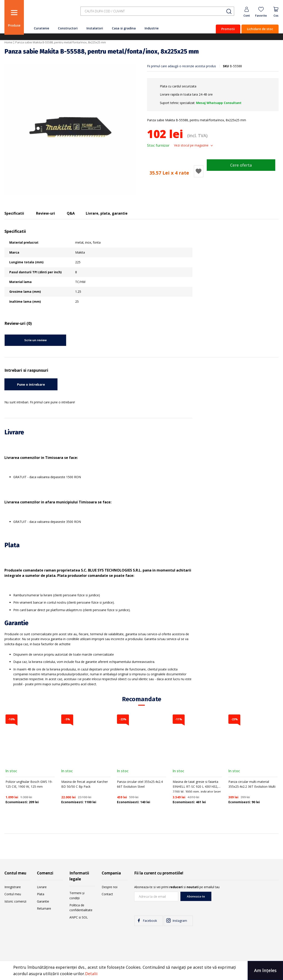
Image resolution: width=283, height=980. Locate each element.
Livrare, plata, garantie (107, 213)
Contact (107, 894)
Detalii (91, 974)
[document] (141, 970)
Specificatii (14, 213)
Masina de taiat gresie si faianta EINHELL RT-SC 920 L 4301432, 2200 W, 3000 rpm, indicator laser (197, 787)
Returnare (44, 908)
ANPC (74, 917)
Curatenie (41, 28)
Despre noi (110, 887)
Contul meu (13, 894)
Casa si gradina (124, 28)
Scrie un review (35, 340)
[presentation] (245, 900)
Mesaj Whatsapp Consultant (219, 103)
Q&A (71, 213)
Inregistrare (13, 887)
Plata (41, 894)
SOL (85, 917)
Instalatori (95, 28)
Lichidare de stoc (260, 29)
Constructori (68, 28)
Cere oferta (241, 165)
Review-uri (46, 213)
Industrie (152, 28)
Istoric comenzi (15, 901)
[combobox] (157, 11)
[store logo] (51, 14)
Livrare (42, 887)
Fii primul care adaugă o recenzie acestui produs (182, 66)
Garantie (43, 901)
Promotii (228, 29)
